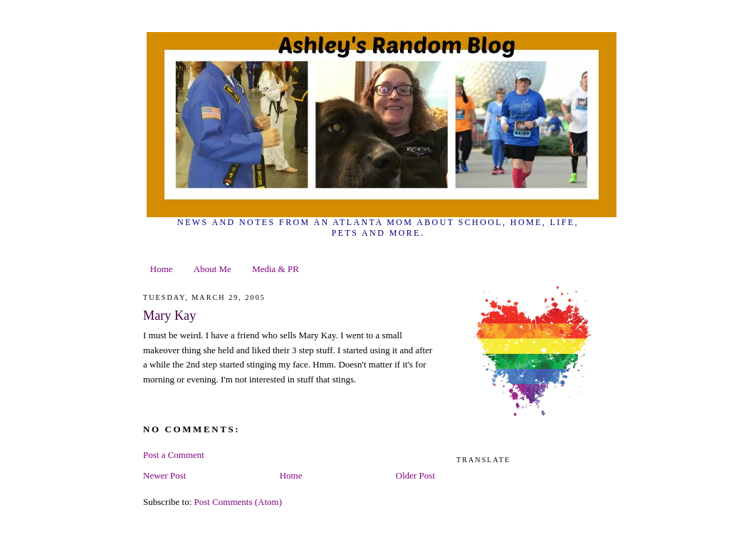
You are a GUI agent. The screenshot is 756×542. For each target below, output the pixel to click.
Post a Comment (174, 455)
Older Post (415, 475)
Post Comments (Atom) (238, 502)
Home (162, 269)
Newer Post (164, 475)
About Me (212, 269)
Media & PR (275, 269)
